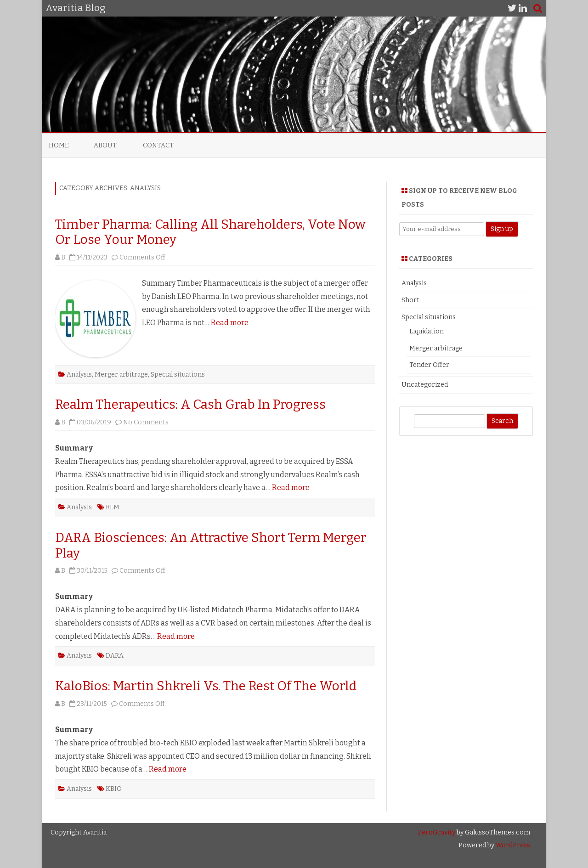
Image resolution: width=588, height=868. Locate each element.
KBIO (114, 789)
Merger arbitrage (121, 375)
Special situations (178, 375)
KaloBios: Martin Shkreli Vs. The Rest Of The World (206, 686)
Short (410, 300)
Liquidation (427, 331)
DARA (115, 656)
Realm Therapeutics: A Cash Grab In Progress (190, 404)
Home (59, 145)
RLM (113, 507)
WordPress (512, 845)
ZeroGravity (436, 832)
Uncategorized (425, 385)
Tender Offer (429, 365)
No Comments (146, 422)
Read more (230, 323)
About (105, 145)
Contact (158, 145)
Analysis (79, 375)
